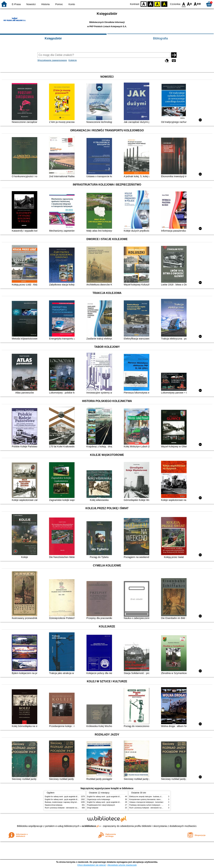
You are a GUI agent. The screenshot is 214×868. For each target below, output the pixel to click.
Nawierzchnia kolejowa (54, 805)
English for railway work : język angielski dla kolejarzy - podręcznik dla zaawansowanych (78, 799)
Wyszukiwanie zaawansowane (52, 60)
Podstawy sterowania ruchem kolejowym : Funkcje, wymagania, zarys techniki (159, 805)
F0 (184, 4)
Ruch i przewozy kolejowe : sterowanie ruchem (63, 808)
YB (157, 4)
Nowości (31, 4)
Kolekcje (73, 60)
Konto (72, 4)
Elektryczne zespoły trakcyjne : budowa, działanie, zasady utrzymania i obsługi (159, 797)
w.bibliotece (90, 826)
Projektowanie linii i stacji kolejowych (101, 805)
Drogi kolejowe (93, 808)
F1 (190, 4)
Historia (45, 4)
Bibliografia (160, 38)
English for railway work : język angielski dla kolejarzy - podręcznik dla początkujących (78, 797)
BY (164, 4)
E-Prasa (16, 4)
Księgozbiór (53, 38)
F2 (197, 4)
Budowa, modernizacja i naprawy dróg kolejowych (64, 802)
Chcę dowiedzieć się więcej (91, 865)
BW (150, 4)
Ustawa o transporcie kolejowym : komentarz (146, 802)
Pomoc (59, 4)
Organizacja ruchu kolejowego (99, 799)
